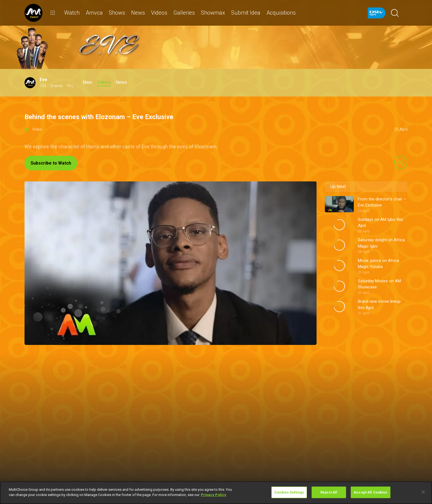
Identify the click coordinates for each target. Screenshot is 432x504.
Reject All (329, 492)
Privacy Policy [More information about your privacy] (214, 495)
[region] (216, 493)
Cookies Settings (289, 492)
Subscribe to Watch (51, 163)
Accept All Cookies (370, 492)
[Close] (423, 492)
